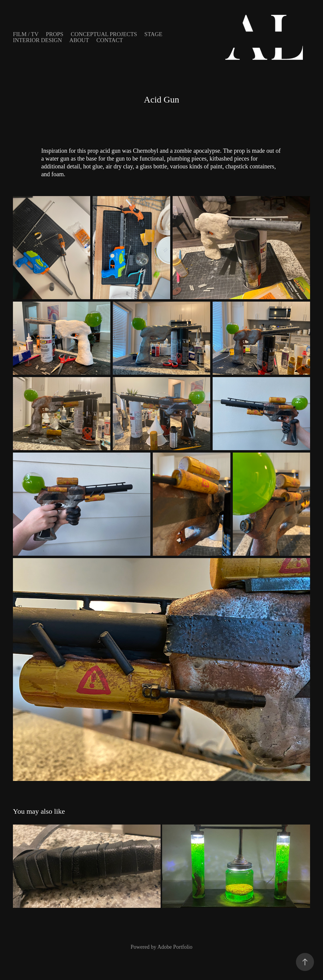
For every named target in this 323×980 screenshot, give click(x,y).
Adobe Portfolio (175, 947)
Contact (109, 40)
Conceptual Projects (104, 34)
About (79, 40)
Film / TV (26, 34)
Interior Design (37, 40)
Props (55, 34)
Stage (153, 34)
